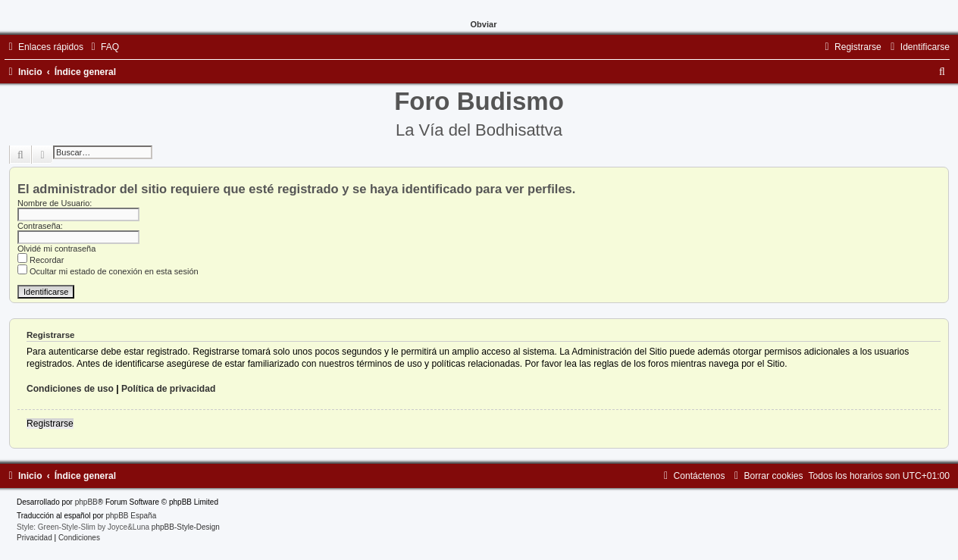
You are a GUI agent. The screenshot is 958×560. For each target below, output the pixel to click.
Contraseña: (40, 226)
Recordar (41, 260)
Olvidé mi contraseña (56, 249)
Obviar (484, 24)
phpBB (86, 502)
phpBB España (131, 516)
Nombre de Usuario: (55, 203)
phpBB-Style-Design (186, 527)
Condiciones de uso (70, 389)
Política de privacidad (168, 389)
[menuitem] (103, 47)
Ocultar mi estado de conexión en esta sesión (108, 271)
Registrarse (50, 424)
